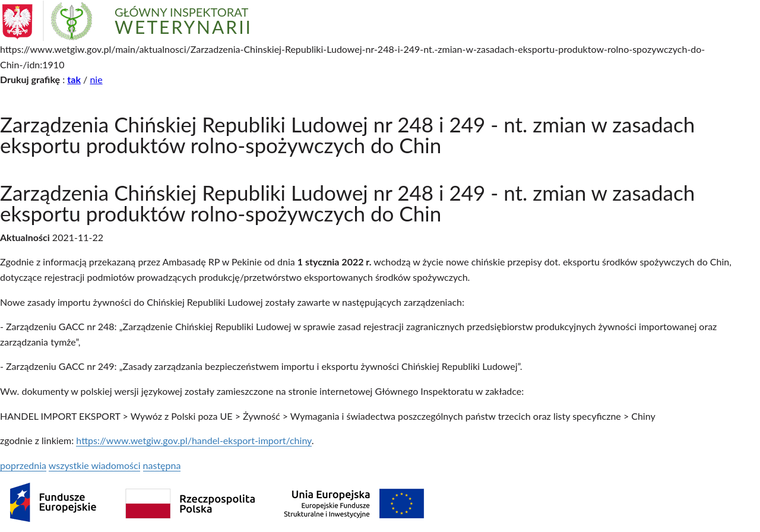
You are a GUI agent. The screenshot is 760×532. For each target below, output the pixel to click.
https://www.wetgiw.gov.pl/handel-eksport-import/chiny (194, 440)
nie (96, 79)
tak (74, 79)
